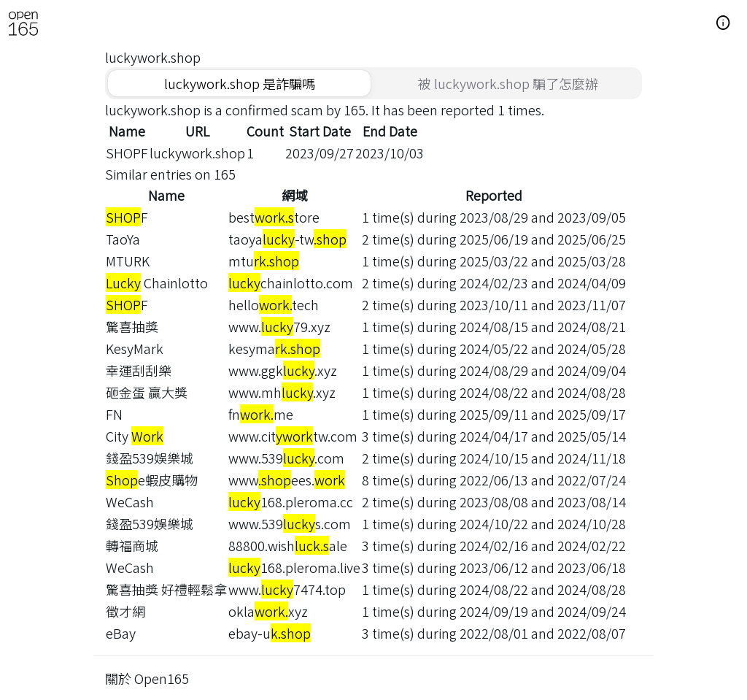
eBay (121, 633)
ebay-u (270, 633)
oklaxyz (268, 611)
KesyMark (135, 348)
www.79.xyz (279, 326)
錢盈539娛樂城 (150, 458)
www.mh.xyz (282, 392)
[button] (724, 23)
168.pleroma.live (294, 567)
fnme (261, 414)
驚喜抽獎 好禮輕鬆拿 (166, 589)
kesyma (274, 348)
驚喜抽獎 (132, 326)
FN (114, 414)
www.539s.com (290, 523)
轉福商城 (132, 545)
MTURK (128, 261)
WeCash (130, 501)
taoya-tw (287, 239)
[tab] (239, 83)
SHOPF (127, 153)
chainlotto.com (291, 282)
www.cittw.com (293, 436)
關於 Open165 (147, 678)
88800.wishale (288, 545)
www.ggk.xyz (283, 370)
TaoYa (123, 239)
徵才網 (125, 611)
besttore (274, 217)
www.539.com (286, 458)
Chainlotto (157, 282)
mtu (264, 261)
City (135, 436)
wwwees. (287, 480)
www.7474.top (287, 589)
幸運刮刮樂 (139, 370)
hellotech (274, 304)
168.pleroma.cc (291, 501)
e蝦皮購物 (152, 480)
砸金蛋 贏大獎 (147, 392)
